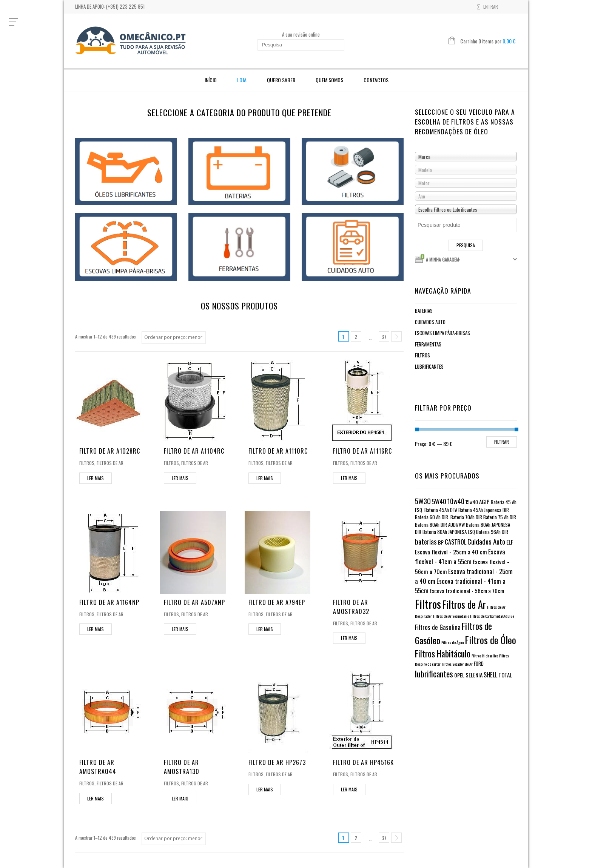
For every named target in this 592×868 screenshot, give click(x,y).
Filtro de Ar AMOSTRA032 (351, 607)
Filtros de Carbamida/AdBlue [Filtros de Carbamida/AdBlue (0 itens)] (492, 616)
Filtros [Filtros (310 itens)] (428, 604)
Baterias (424, 311)
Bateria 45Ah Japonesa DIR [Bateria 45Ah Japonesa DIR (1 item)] (484, 510)
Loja (242, 80)
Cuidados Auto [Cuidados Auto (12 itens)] (486, 541)
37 (384, 336)
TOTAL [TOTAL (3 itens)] (505, 675)
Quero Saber (281, 80)
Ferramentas (428, 344)
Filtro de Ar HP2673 (277, 762)
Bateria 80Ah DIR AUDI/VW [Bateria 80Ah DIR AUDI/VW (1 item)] (440, 525)
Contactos (376, 80)
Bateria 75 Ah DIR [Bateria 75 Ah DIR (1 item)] (500, 517)
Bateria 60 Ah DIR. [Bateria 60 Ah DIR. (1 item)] (432, 517)
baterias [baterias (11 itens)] (426, 541)
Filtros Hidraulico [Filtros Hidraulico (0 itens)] (485, 656)
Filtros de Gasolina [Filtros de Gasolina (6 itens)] (438, 627)
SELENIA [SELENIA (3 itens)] (474, 675)
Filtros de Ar (110, 463)
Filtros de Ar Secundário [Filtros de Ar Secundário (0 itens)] (451, 616)
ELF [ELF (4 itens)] (510, 542)
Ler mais (96, 478)
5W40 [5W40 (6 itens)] (439, 501)
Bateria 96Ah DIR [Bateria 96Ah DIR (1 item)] (492, 532)
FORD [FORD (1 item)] (479, 664)
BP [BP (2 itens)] (441, 542)
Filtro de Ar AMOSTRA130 (182, 767)
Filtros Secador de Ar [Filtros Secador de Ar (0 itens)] (457, 664)
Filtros (87, 463)
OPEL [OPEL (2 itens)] (459, 675)
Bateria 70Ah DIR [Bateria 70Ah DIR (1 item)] (466, 517)
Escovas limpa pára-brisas (442, 333)
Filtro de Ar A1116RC (362, 451)
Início (211, 80)
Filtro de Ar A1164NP (109, 602)
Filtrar (502, 442)
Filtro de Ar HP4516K (363, 762)
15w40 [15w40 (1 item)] (472, 502)
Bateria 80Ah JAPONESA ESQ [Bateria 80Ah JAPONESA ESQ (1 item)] (449, 532)
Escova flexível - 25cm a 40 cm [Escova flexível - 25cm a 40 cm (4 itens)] (451, 552)
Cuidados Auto (430, 322)
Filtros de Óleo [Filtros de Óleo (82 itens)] (490, 640)
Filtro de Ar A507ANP (194, 602)
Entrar (491, 7)
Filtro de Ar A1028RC (110, 451)
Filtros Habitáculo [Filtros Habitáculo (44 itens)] (443, 654)
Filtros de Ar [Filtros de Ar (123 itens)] (464, 604)
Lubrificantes (429, 366)
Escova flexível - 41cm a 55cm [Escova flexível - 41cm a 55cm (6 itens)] (460, 556)
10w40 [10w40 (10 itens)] (456, 501)
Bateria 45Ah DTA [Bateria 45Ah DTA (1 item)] (441, 510)
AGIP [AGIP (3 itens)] (484, 502)
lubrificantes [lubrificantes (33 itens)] (434, 674)
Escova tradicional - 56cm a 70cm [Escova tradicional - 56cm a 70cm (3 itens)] (467, 591)
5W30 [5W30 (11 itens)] (423, 501)
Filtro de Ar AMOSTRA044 (98, 767)
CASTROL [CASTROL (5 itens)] (456, 542)
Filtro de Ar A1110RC (278, 451)
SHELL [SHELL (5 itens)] (490, 675)
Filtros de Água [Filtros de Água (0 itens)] (452, 642)
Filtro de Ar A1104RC (194, 451)
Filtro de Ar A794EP (277, 602)
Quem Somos (329, 80)
